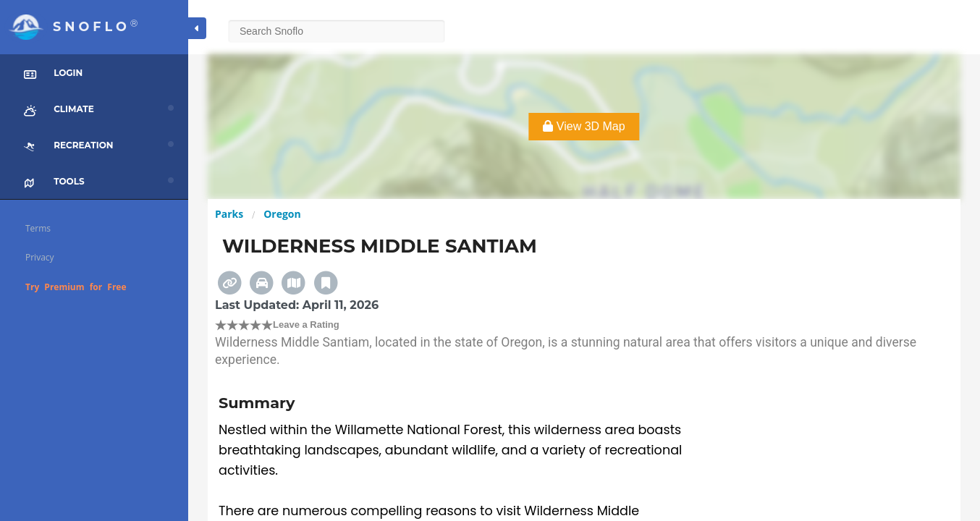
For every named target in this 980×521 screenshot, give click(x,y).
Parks (229, 214)
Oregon (282, 214)
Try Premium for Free (76, 287)
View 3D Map (584, 126)
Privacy (40, 257)
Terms (38, 228)
